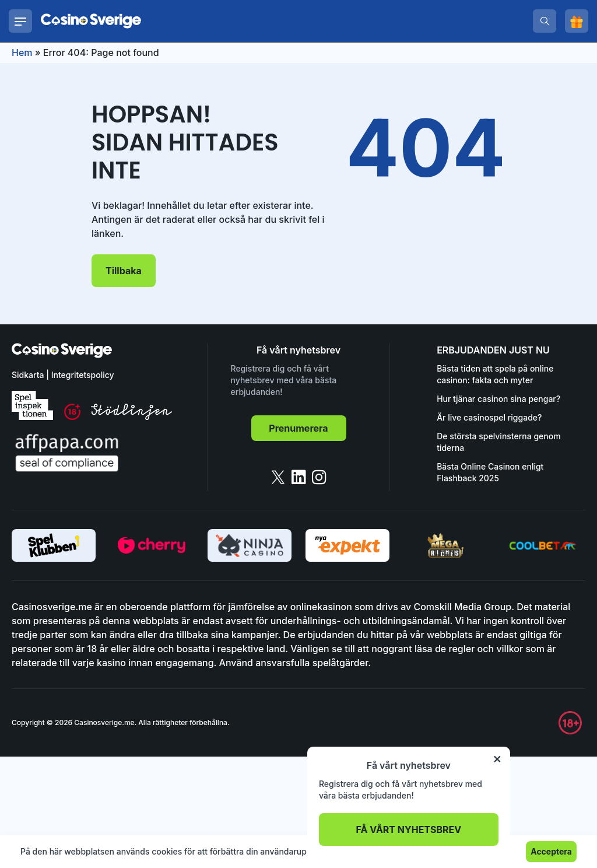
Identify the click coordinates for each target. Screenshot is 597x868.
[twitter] (278, 477)
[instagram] (319, 477)
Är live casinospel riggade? (489, 417)
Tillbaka (124, 271)
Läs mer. (360, 851)
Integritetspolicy (83, 375)
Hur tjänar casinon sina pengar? (498, 399)
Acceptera (551, 851)
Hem (22, 52)
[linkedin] (299, 477)
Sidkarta (28, 375)
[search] (545, 21)
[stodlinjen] (131, 417)
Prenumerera (298, 428)
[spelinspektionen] (32, 405)
